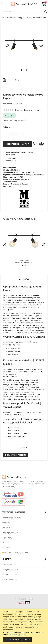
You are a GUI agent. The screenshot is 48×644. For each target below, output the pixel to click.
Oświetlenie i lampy (15, 18)
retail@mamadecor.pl (10, 570)
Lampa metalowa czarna (18, 434)
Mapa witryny (7, 538)
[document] (24, 626)
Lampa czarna (14, 428)
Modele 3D (6, 548)
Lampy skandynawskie (17, 437)
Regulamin (6, 528)
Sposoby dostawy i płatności (13, 518)
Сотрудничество (21, 553)
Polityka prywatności (10, 533)
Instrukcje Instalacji (11, 80)
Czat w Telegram (10, 575)
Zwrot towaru (7, 523)
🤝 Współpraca (8, 553)
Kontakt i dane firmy (9, 580)
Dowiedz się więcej (18, 635)
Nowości (5, 543)
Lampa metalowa (15, 431)
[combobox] (24, 11)
